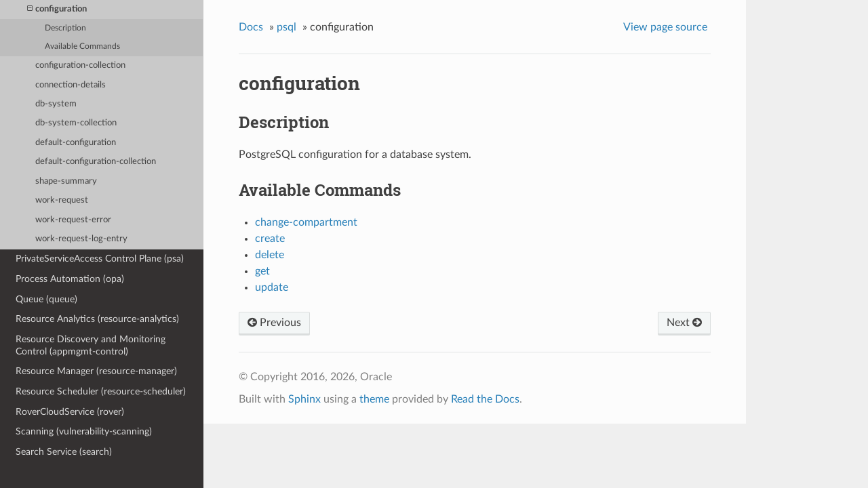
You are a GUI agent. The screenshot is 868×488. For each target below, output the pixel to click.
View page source (665, 27)
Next (684, 323)
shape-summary (66, 181)
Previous (274, 323)
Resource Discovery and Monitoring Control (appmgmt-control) (91, 345)
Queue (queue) (46, 299)
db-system (56, 104)
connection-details (71, 85)
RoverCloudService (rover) (70, 412)
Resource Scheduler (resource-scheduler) (101, 391)
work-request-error (73, 220)
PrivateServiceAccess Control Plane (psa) (100, 259)
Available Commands (82, 46)
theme (374, 399)
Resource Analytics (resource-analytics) (97, 319)
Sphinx (304, 399)
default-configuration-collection (96, 162)
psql (287, 27)
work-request (62, 200)
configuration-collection (80, 65)
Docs (251, 27)
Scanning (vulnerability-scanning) (84, 431)
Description (65, 28)
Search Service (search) (64, 452)
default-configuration (76, 143)
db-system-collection (76, 123)
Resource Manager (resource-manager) (96, 371)
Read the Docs (485, 399)
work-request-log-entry (81, 239)
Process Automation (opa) (70, 279)
